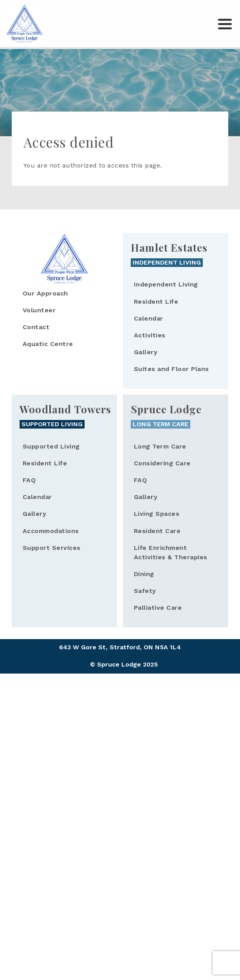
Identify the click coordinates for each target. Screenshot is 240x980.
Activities (150, 335)
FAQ (29, 480)
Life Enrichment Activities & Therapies (171, 552)
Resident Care (157, 531)
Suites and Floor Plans (171, 369)
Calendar (149, 318)
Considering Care (162, 463)
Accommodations (51, 531)
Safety (145, 591)
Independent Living (166, 284)
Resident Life (156, 302)
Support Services (52, 548)
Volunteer (39, 310)
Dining (144, 574)
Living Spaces (157, 514)
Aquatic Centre (48, 344)
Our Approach (45, 293)
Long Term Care (160, 446)
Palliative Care (158, 608)
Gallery (146, 352)
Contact (36, 327)
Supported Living (51, 446)
